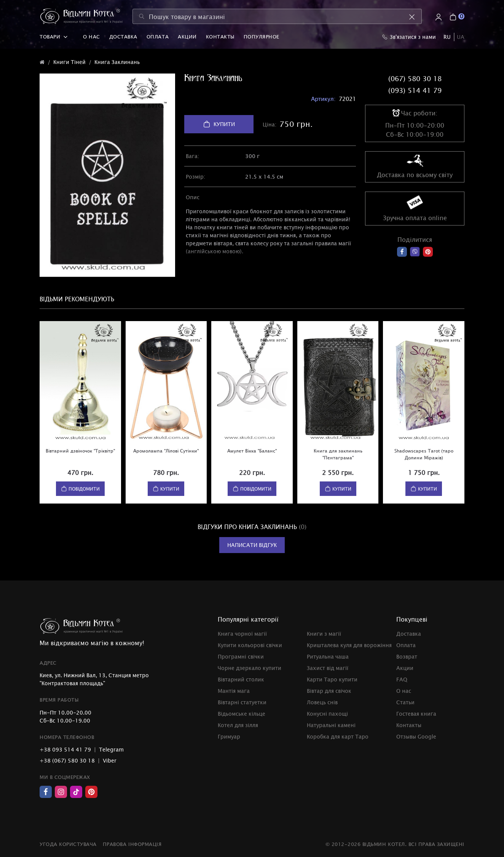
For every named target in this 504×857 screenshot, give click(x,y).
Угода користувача (68, 844)
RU (447, 37)
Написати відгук (252, 545)
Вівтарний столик (241, 679)
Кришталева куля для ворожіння (349, 645)
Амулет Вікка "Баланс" (252, 451)
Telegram (111, 749)
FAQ (402, 679)
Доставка (123, 37)
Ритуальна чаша (328, 656)
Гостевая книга (416, 714)
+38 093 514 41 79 (65, 749)
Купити (219, 124)
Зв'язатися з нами (409, 37)
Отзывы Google (416, 736)
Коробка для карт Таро (338, 736)
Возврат (407, 656)
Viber (110, 760)
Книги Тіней (69, 62)
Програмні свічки (241, 656)
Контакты (220, 37)
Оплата (158, 37)
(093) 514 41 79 (415, 90)
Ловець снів (322, 702)
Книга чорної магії (242, 634)
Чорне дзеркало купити (250, 668)
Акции (187, 37)
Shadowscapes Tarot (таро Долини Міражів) (424, 454)
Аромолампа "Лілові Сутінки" (166, 451)
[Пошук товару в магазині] (277, 16)
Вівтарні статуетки (242, 702)
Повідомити (80, 489)
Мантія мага (234, 691)
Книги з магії (324, 634)
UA (461, 37)
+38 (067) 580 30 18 (67, 760)
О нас (92, 37)
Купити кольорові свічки (250, 645)
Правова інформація (132, 844)
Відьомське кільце (242, 714)
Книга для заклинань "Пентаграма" (338, 454)
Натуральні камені (331, 725)
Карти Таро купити (332, 679)
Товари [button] (54, 37)
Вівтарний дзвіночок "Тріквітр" (80, 451)
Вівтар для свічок (329, 691)
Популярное (262, 37)
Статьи (405, 702)
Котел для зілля (238, 725)
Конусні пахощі (327, 714)
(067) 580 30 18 (415, 78)
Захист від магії (328, 668)
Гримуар (229, 736)
